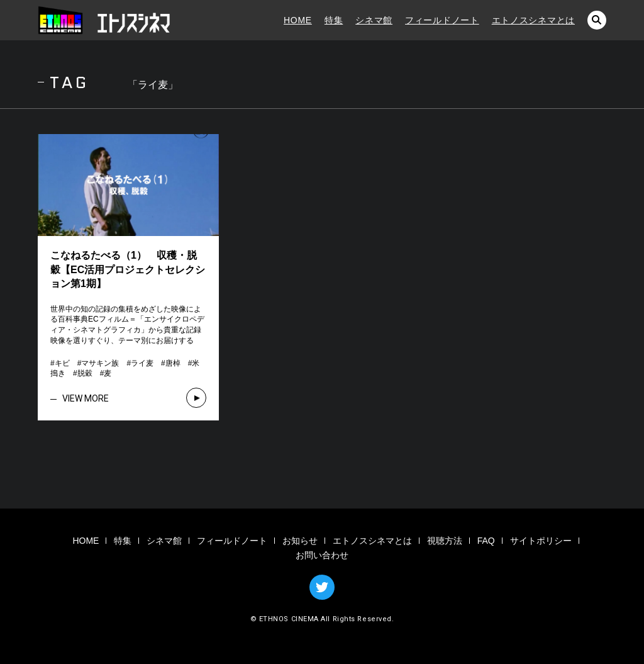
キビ (62, 363)
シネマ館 (374, 20)
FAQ (486, 541)
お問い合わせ (322, 555)
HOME (298, 20)
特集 (334, 20)
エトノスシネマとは (533, 20)
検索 (597, 20)
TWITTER (322, 587)
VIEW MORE (86, 398)
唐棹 (173, 363)
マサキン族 (100, 363)
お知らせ (300, 541)
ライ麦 (142, 363)
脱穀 (85, 373)
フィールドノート (442, 20)
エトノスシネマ (104, 20)
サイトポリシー (541, 541)
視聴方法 (445, 541)
